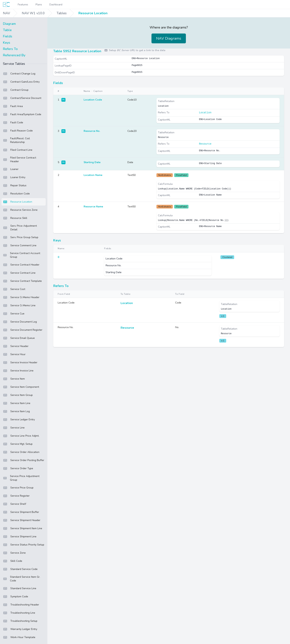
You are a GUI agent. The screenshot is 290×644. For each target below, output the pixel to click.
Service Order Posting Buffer (24, 460)
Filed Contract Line (18, 150)
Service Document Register (23, 330)
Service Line (14, 428)
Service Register (16, 496)
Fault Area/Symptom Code (22, 114)
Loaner (11, 169)
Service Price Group (18, 488)
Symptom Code (16, 597)
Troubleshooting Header (21, 605)
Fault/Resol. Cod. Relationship (17, 140)
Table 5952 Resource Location (77, 51)
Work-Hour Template (19, 637)
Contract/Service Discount (22, 98)
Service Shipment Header (22, 520)
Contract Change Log (19, 74)
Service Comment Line (20, 246)
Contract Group (16, 90)
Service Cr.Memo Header (21, 297)
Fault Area (13, 106)
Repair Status (15, 186)
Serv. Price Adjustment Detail (20, 228)
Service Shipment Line (20, 537)
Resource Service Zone (20, 210)
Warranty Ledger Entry (20, 629)
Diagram (9, 24)
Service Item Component (21, 387)
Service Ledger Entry (19, 420)
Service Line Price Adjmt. (21, 436)
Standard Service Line (20, 588)
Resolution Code (16, 194)
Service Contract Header (21, 265)
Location (205, 113)
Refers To (10, 49)
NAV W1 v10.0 (33, 13)
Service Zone (14, 553)
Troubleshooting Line (19, 613)
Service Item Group (18, 395)
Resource (205, 144)
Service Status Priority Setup (24, 545)
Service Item (14, 379)
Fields (8, 36)
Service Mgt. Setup (18, 444)
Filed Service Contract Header (20, 160)
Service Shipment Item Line (23, 528)
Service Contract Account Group (22, 255)
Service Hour (14, 354)
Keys (7, 43)
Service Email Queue (19, 338)
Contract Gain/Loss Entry (21, 82)
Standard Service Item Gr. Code (22, 579)
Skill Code (13, 561)
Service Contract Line (19, 273)
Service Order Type (18, 468)
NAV (6, 13)
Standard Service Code (20, 569)
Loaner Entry (14, 177)
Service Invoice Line (18, 371)
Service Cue (14, 314)
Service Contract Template (22, 281)
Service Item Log (16, 411)
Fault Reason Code (18, 131)
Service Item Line (17, 403)
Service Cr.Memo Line (19, 306)
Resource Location (93, 13)
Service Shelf (15, 504)
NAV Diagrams (169, 38)
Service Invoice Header (20, 363)
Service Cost (14, 289)
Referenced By (14, 55)
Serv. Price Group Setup (21, 237)
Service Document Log (20, 322)
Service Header (16, 346)
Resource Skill (15, 218)
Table (7, 30)
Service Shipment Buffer (21, 512)
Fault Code (13, 123)
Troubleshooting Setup (20, 621)
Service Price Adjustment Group (21, 478)
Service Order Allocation (21, 452)
